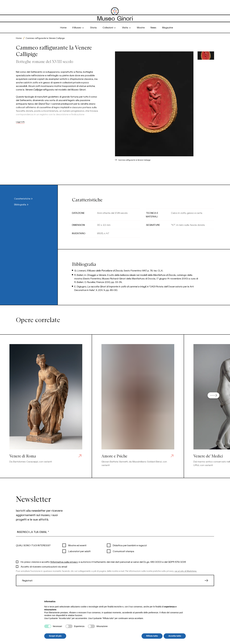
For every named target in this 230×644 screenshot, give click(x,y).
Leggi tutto (20, 122)
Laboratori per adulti (79, 551)
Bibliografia (22, 205)
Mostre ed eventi (77, 545)
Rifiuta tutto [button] (152, 636)
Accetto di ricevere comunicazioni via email (44, 567)
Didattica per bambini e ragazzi (130, 545)
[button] (206, 56)
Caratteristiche (24, 199)
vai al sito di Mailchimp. (186, 571)
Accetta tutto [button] (175, 636)
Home (19, 38)
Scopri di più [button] (55, 636)
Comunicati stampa (123, 551)
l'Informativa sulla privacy (64, 562)
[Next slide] (213, 395)
